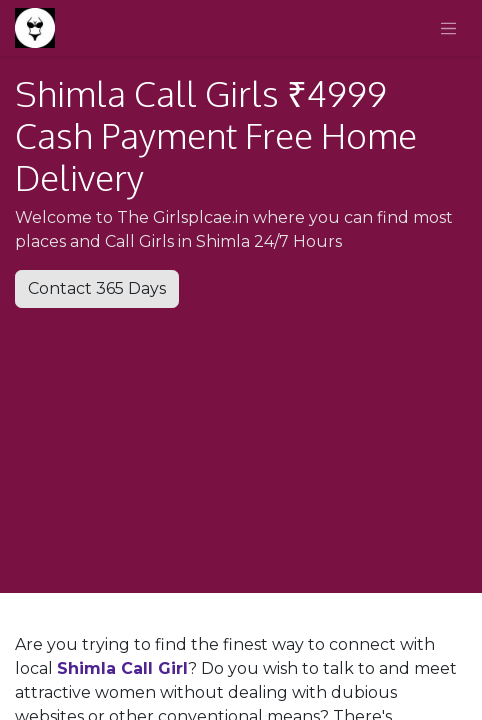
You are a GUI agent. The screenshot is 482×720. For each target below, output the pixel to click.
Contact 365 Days (97, 288)
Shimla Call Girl (122, 668)
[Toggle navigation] (449, 28)
